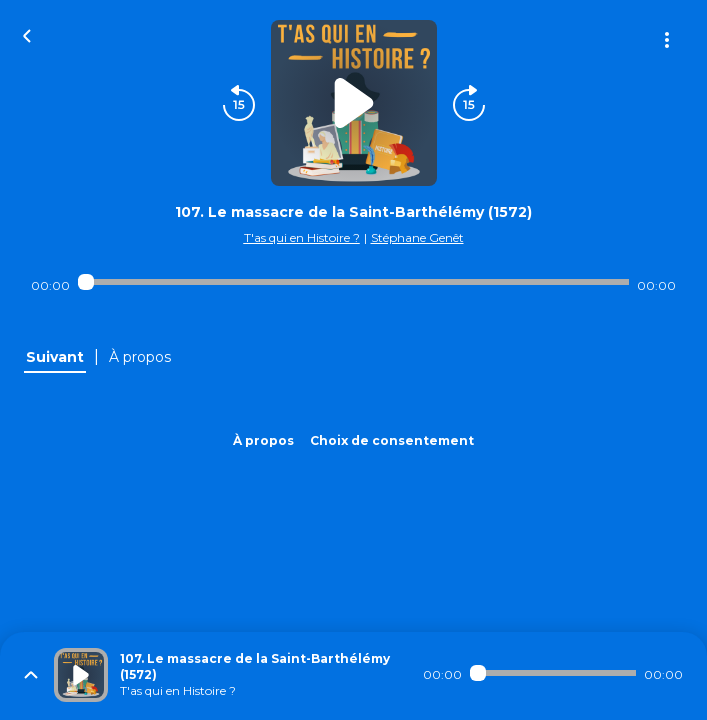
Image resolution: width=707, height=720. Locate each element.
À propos (263, 440)
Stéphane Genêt (417, 237)
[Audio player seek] (354, 282)
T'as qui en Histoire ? (302, 237)
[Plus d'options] (667, 40)
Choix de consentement (392, 440)
